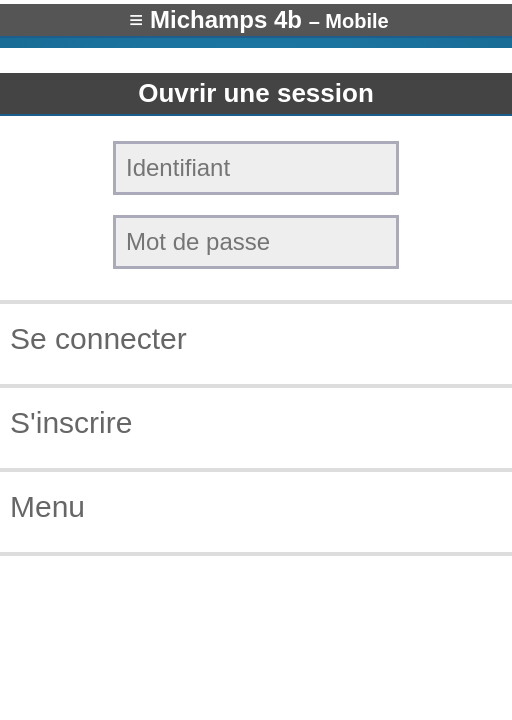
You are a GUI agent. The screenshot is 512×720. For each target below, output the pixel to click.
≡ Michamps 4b (258, 19)
